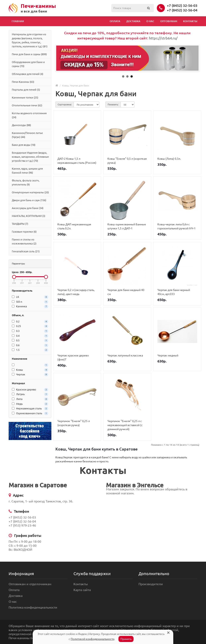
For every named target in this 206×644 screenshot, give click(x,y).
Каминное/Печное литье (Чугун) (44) (27, 135)
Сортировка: (65, 104)
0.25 (30, 326)
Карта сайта (82, 590)
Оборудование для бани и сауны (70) (28, 64)
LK (30, 297)
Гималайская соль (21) (26, 251)
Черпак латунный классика (125, 355)
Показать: (113, 104)
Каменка (30, 306)
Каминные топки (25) (25, 97)
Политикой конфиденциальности (92, 639)
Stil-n (30, 302)
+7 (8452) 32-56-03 (182, 5)
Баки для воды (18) (24, 145)
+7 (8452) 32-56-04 (182, 10)
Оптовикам (169, 21)
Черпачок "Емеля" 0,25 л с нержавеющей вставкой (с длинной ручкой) (125, 425)
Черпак (30, 375)
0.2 (30, 322)
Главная (18, 21)
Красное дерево (30, 390)
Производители (151, 584)
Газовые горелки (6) (24, 232)
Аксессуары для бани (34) (28, 208)
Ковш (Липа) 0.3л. (169, 159)
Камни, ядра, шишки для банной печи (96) (27, 171)
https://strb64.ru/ (163, 38)
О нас (150, 21)
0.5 (30, 341)
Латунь (30, 394)
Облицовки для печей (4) (28, 74)
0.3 (30, 331)
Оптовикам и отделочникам (30, 584)
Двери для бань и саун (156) (29, 200)
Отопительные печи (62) (27, 105)
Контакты (190, 21)
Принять (126, 639)
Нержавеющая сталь (30, 409)
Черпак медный (168, 355)
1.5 (30, 350)
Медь (30, 404)
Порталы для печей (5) (26, 90)
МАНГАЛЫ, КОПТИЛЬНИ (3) (29, 216)
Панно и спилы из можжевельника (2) (24, 241)
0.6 (30, 345)
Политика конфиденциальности (33, 607)
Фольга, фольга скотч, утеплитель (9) (26, 182)
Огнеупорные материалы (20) (30, 192)
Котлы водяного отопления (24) (29, 115)
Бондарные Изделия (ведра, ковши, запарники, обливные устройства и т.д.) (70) (30, 157)
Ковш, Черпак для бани (76, 85)
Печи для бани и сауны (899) (29, 54)
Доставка (133, 21)
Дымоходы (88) (21, 125)
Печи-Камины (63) (23, 82)
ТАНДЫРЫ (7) (20, 224)
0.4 (30, 336)
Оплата (115, 21)
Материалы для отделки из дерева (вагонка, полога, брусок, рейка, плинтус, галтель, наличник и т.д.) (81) (30, 40)
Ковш (30, 370)
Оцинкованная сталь (30, 413)
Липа (30, 399)
